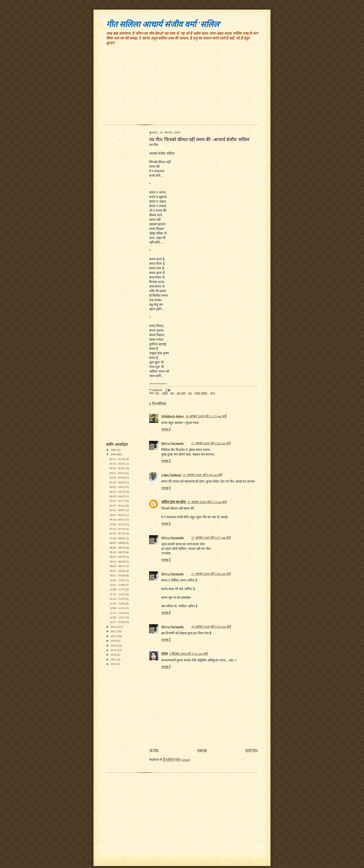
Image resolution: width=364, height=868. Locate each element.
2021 (114, 659)
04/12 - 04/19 (117, 492)
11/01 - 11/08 (117, 585)
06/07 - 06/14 (117, 515)
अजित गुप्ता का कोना (174, 502)
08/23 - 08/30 (117, 557)
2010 (114, 627)
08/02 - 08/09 (117, 543)
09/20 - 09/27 (117, 566)
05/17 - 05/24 (117, 506)
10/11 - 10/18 (117, 575)
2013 (114, 641)
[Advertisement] (182, 87)
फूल (172, 393)
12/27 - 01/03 (117, 622)
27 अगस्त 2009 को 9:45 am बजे (211, 574)
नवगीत (165, 393)
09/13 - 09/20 (117, 561)
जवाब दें (166, 429)
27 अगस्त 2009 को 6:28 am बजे (211, 443)
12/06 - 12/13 (117, 608)
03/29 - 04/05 (117, 482)
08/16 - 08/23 (117, 552)
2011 (114, 631)
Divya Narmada (172, 443)
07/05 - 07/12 (117, 524)
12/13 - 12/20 (117, 613)
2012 (114, 636)
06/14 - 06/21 (117, 519)
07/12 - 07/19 (117, 529)
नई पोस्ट (154, 750)
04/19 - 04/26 (117, 496)
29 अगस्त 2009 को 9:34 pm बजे (211, 627)
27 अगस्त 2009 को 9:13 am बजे (207, 502)
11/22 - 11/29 (117, 599)
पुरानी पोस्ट (252, 750)
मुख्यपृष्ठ (202, 750)
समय (213, 393)
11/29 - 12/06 (117, 603)
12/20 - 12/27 (117, 617)
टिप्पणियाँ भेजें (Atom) (177, 760)
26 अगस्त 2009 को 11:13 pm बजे (206, 416)
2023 (114, 664)
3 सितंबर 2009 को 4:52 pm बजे (188, 654)
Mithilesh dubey (173, 416)
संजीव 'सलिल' (201, 393)
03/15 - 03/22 (117, 473)
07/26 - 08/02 (117, 538)
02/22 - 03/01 (117, 468)
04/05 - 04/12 (117, 487)
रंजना (164, 654)
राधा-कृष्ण (181, 393)
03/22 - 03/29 (117, 478)
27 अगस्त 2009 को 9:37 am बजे (211, 538)
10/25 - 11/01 (117, 580)
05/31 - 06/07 (117, 510)
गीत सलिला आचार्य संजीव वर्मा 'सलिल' (164, 24)
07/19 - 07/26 (117, 533)
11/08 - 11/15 (117, 589)
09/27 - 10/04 (117, 571)
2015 (114, 650)
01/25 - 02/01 (117, 464)
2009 (114, 454)
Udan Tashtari (171, 475)
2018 (114, 655)
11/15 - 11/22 (117, 594)
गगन (157, 393)
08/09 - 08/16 (117, 548)
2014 (114, 645)
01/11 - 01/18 (117, 459)
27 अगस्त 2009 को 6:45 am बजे (203, 475)
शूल (190, 393)
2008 (114, 450)
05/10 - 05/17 (117, 501)
